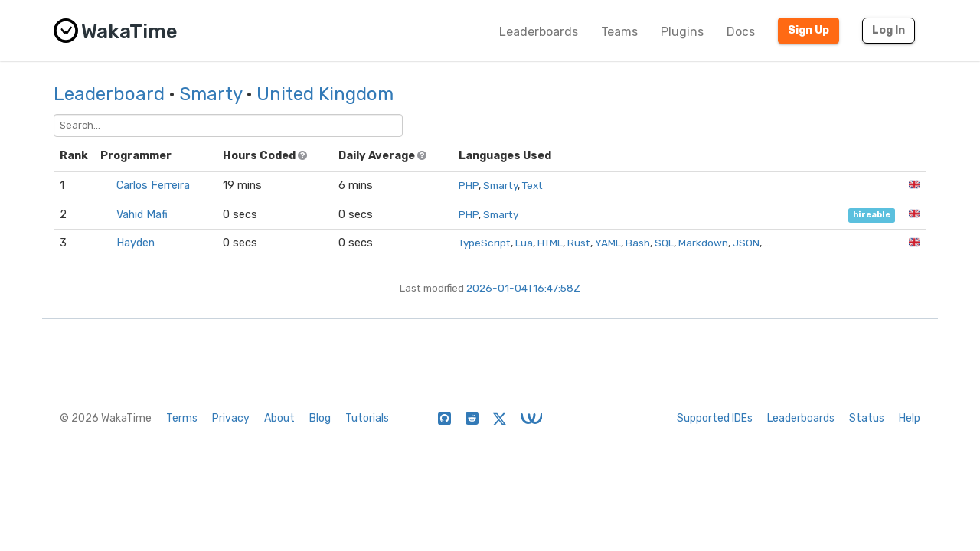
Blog (320, 418)
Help (910, 418)
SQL (664, 243)
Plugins (682, 32)
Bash (638, 243)
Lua (524, 243)
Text (532, 185)
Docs (741, 32)
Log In (889, 30)
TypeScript (485, 243)
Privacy (231, 418)
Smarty (211, 94)
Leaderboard (109, 94)
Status (867, 418)
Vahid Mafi (142, 215)
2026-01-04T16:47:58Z (523, 288)
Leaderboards (539, 32)
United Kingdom (325, 94)
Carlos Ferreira (153, 186)
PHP (469, 185)
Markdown (703, 243)
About (279, 418)
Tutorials (367, 418)
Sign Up (808, 30)
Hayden (136, 243)
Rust (579, 243)
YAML (608, 243)
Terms (182, 418)
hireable (872, 215)
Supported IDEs (715, 418)
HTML (550, 243)
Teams (619, 32)
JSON (746, 243)
